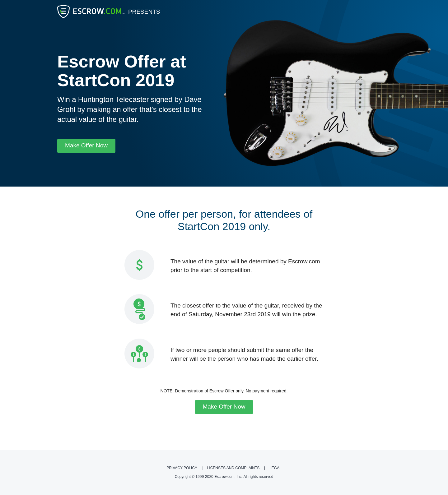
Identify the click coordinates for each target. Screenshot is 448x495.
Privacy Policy (182, 468)
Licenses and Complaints (234, 468)
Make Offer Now (86, 145)
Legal (275, 468)
